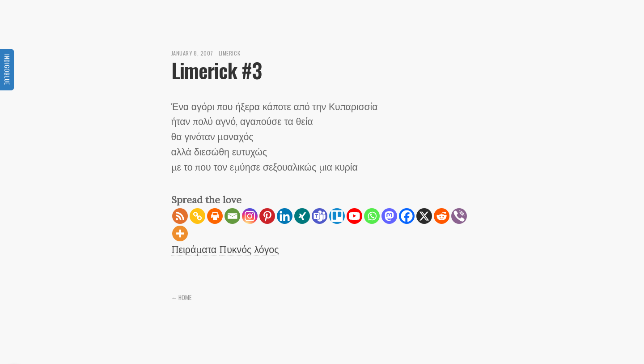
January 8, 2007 (192, 53)
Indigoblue (7, 69)
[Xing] (302, 216)
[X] (424, 216)
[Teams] (320, 216)
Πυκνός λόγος (249, 249)
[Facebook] (407, 216)
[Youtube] (354, 216)
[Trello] (337, 216)
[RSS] (180, 216)
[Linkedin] (285, 216)
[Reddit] (442, 216)
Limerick (230, 53)
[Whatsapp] (372, 216)
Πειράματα (194, 249)
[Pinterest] (267, 216)
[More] (180, 233)
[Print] (215, 216)
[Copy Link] (197, 216)
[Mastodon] (389, 216)
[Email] (232, 216)
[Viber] (459, 216)
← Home (182, 297)
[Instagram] (250, 216)
